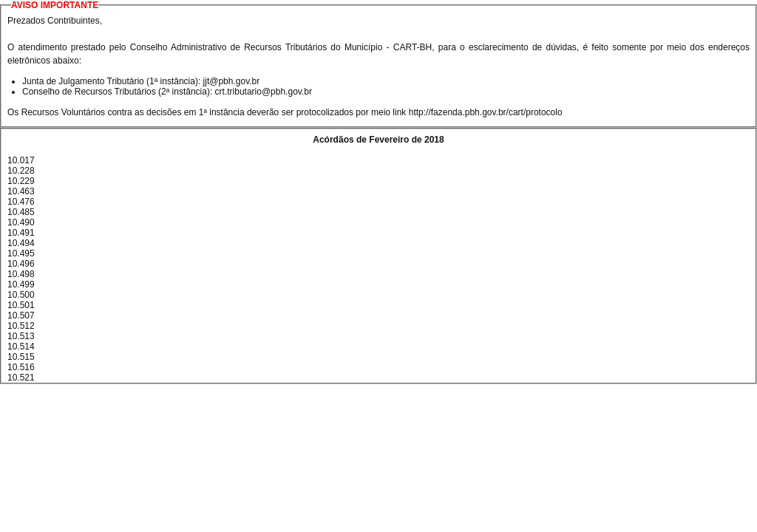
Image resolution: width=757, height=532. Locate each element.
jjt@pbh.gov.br (232, 81)
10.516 (21, 367)
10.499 (21, 284)
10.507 (21, 316)
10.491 (21, 233)
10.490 (21, 222)
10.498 (21, 274)
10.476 (21, 202)
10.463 (21, 191)
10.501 (21, 305)
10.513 (21, 336)
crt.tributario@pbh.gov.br (264, 92)
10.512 (21, 326)
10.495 (21, 253)
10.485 (21, 212)
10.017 (21, 160)
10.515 (21, 357)
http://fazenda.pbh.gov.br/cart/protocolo (486, 112)
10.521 (21, 378)
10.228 (21, 171)
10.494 (21, 243)
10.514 (21, 347)
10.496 (21, 264)
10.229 (21, 181)
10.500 (21, 295)
